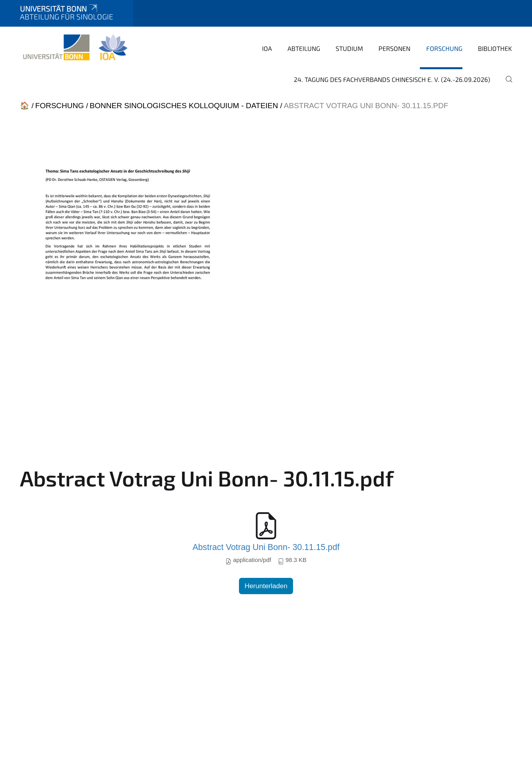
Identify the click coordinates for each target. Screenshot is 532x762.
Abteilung (304, 48)
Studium (349, 48)
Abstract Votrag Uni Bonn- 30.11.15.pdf (266, 547)
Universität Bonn (59, 9)
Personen (394, 48)
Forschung (444, 48)
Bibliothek (495, 48)
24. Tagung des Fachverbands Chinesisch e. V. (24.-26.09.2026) (392, 79)
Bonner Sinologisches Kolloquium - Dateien (184, 106)
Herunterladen (266, 586)
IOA (267, 48)
